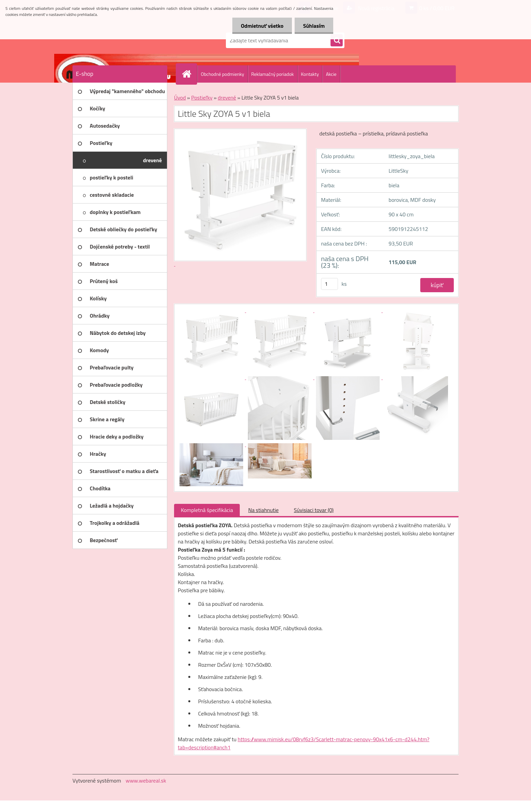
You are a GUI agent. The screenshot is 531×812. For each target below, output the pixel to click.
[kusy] (330, 284)
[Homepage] (189, 74)
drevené (227, 98)
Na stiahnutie (263, 510)
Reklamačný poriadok (273, 74)
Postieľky (202, 98)
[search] (337, 41)
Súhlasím (314, 26)
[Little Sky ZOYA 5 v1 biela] (212, 310)
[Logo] (119, 40)
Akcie (331, 74)
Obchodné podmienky (222, 74)
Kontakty (310, 74)
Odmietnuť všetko (262, 26)
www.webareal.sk (146, 781)
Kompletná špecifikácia (207, 510)
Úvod (180, 98)
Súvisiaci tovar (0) (314, 510)
